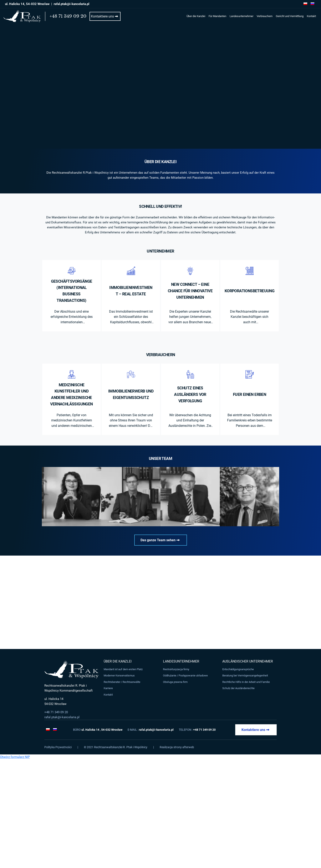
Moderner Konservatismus (119, 675)
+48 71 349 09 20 (68, 16)
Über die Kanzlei (196, 16)
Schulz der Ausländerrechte (238, 688)
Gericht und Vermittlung (290, 16)
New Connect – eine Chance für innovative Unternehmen (190, 291)
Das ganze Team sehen (160, 540)
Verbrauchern (265, 16)
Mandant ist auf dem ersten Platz (123, 669)
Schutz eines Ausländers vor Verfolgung (190, 394)
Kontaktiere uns (105, 16)
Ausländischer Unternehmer (248, 661)
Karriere (108, 688)
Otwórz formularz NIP (15, 757)
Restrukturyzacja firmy (176, 669)
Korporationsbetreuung (249, 291)
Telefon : (197, 730)
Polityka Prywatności (58, 747)
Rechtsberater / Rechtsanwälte (122, 682)
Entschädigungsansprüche (238, 669)
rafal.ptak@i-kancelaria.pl (72, 4)
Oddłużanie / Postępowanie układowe (185, 675)
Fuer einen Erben (249, 394)
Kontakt (311, 16)
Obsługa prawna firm (175, 682)
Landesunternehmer (241, 16)
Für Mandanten (217, 16)
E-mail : (151, 730)
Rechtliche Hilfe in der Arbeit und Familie (246, 682)
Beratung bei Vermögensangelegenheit (245, 675)
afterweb (188, 747)
